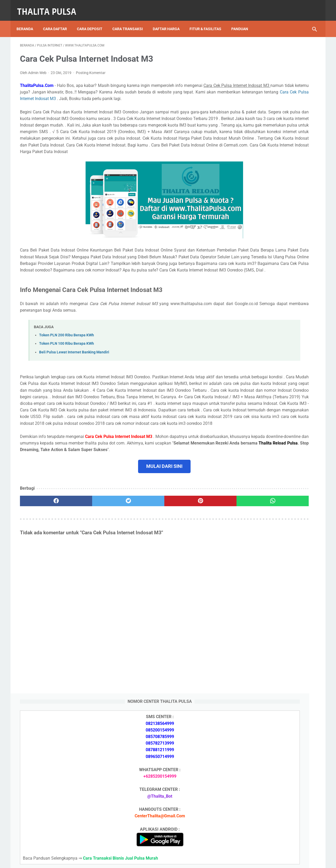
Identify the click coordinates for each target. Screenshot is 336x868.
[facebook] (45, 569)
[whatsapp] (194, 569)
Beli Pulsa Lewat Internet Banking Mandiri (74, 387)
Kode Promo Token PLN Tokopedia (275, 827)
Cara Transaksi (131, 21)
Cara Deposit (93, 21)
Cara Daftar (58, 21)
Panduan (243, 21)
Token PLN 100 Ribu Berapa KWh (67, 378)
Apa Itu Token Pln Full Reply (268, 573)
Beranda (28, 21)
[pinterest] (144, 569)
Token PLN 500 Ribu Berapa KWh (273, 605)
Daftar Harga (170, 21)
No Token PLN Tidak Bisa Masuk (272, 666)
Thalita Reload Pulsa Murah (151, 860)
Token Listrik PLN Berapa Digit (271, 818)
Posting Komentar (91, 68)
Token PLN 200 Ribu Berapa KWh (67, 370)
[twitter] (94, 569)
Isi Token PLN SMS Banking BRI (271, 654)
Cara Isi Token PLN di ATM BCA (272, 808)
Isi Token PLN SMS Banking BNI (272, 642)
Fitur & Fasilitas (209, 21)
